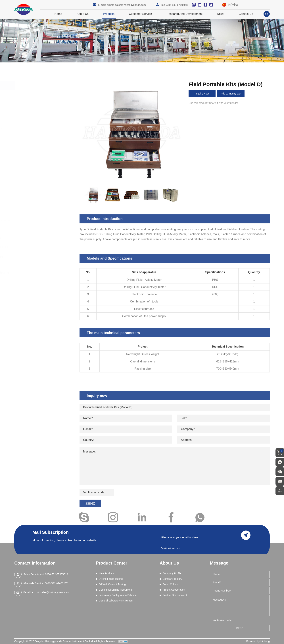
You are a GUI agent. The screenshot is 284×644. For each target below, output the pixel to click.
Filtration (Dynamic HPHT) (40, 151)
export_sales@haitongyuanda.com (126, 5)
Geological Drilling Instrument (46, 247)
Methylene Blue (34, 165)
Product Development (175, 595)
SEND (240, 628)
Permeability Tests (35, 174)
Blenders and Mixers (37, 118)
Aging (28, 114)
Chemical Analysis (35, 123)
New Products (34, 94)
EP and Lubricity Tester (38, 142)
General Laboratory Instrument (47, 272)
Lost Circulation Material (39, 160)
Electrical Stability (35, 137)
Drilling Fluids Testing (39, 104)
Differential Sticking (36, 132)
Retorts (29, 184)
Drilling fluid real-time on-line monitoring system (46, 223)
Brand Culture (170, 584)
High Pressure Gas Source (40, 207)
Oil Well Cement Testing (42, 237)
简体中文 (233, 5)
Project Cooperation (174, 590)
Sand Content (33, 188)
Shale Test (31, 193)
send (246, 535)
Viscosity (30, 198)
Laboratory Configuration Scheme (41, 260)
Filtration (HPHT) (35, 156)
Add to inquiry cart (231, 94)
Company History (172, 579)
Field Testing (32, 212)
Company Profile (172, 573)
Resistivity (31, 179)
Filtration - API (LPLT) (37, 146)
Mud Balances (33, 170)
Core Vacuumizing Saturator (41, 216)
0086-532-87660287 (56, 583)
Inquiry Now (202, 94)
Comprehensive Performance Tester (45, 128)
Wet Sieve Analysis (36, 202)
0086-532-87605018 (177, 5)
